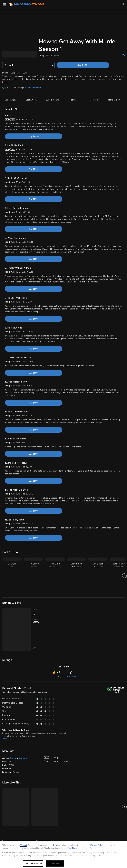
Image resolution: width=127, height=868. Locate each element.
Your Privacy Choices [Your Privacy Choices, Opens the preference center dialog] (33, 863)
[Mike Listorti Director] (33, 568)
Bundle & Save (52, 92)
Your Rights (73, 848)
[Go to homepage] (27, 4)
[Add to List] (123, 48)
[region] (63, 854)
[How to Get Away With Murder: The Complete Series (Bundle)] (38, 605)
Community (56, 669)
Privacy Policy (97, 845)
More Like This (115, 92)
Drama (13, 751)
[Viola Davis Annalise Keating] (55, 568)
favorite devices (35, 80)
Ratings (73, 92)
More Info (94, 92)
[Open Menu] (4, 4)
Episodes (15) (10, 92)
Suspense (23, 751)
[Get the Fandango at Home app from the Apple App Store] (10, 835)
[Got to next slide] (124, 568)
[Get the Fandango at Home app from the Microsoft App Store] (45, 835)
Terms (56, 845)
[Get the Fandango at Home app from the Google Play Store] (28, 835)
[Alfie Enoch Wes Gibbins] (98, 568)
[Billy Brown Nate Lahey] (76, 568)
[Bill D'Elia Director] (12, 568)
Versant (24, 845)
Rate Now (71, 669)
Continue (55, 863)
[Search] (123, 4)
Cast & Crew (31, 92)
